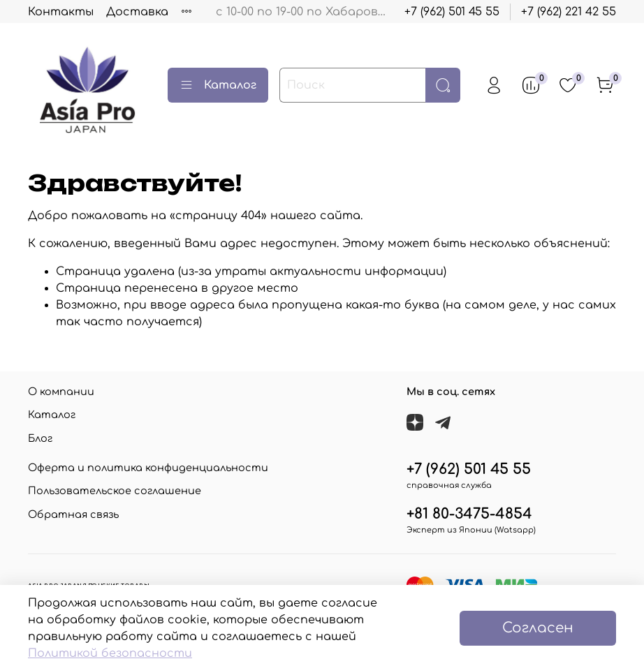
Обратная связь (73, 514)
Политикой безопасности (110, 653)
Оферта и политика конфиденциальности (148, 468)
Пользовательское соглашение (115, 491)
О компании (61, 392)
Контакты (61, 12)
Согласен (538, 628)
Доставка (137, 12)
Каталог (218, 85)
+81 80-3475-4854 (469, 514)
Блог (40, 438)
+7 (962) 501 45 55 (452, 12)
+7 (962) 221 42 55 (569, 12)
